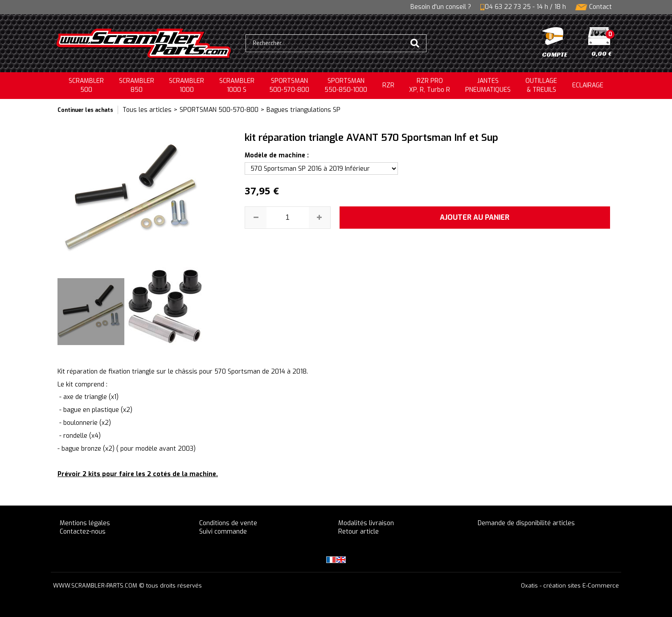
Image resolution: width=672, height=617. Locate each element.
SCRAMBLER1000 (186, 85)
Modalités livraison (366, 523)
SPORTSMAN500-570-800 (289, 85)
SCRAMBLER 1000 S (237, 85)
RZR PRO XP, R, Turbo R (430, 85)
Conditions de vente (228, 523)
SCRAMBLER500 (86, 85)
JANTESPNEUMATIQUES (488, 85)
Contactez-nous (83, 532)
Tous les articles (147, 110)
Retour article (359, 532)
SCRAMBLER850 (137, 85)
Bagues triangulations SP (303, 110)
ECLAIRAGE (588, 85)
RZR (388, 85)
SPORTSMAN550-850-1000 (346, 85)
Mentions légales (85, 523)
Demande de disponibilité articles (526, 523)
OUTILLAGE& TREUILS (541, 85)
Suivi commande (223, 532)
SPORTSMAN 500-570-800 (219, 110)
